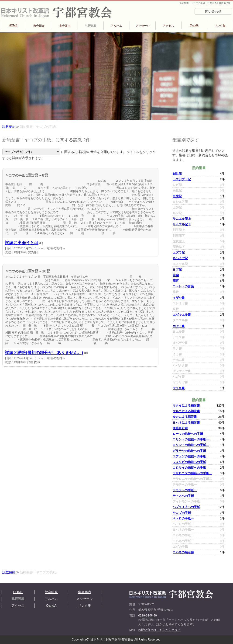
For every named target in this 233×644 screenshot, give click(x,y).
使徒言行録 (180, 428)
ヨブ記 (177, 270)
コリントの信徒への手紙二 (191, 445)
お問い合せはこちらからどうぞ (159, 630)
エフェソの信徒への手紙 (189, 456)
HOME (13, 25)
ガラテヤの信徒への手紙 (189, 451)
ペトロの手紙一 (183, 518)
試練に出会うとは (22, 243)
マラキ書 (179, 388)
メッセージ (143, 26)
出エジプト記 (182, 179)
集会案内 (65, 26)
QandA (194, 25)
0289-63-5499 (147, 615)
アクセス (168, 26)
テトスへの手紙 (183, 496)
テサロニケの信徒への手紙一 (192, 473)
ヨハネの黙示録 (183, 552)
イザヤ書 (179, 298)
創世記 (177, 174)
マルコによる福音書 (186, 411)
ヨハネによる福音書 (186, 423)
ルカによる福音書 (185, 417)
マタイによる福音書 (186, 406)
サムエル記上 (182, 219)
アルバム (116, 26)
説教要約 (9, 127)
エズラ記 (179, 252)
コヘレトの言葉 (183, 286)
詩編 (176, 275)
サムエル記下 (182, 224)
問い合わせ (213, 11)
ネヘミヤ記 (180, 258)
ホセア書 (179, 326)
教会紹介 (39, 26)
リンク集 (220, 26)
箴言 (176, 281)
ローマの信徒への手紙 (188, 434)
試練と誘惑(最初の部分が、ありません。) (44, 353)
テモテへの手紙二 (185, 490)
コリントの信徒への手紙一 (191, 439)
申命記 (177, 196)
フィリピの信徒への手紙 (189, 462)
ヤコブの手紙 (182, 513)
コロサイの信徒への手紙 (189, 468)
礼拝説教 (91, 26)
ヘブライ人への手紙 (186, 507)
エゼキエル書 (182, 315)
